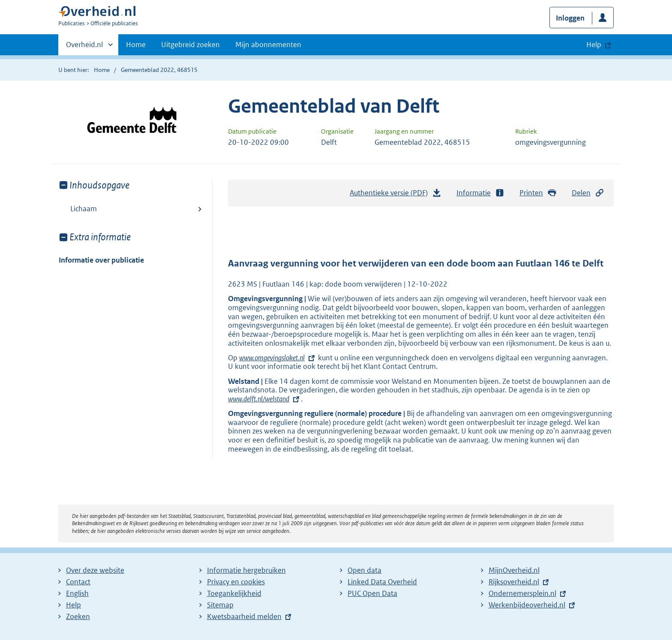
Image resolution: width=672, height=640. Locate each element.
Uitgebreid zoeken (190, 45)
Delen (588, 193)
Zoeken (78, 616)
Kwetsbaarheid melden (244, 616)
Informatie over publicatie (101, 260)
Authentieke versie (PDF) (396, 195)
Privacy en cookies (236, 582)
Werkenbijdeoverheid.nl (527, 605)
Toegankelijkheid (234, 593)
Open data (364, 570)
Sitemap (220, 605)
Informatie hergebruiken (246, 570)
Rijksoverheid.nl (514, 582)
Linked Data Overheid (382, 582)
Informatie (480, 193)
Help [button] (594, 45)
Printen (538, 193)
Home (136, 45)
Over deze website (95, 570)
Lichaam (84, 209)
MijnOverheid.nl (514, 570)
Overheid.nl (84, 47)
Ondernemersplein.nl (522, 593)
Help (73, 605)
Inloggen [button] (570, 18)
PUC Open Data (372, 593)
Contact (78, 582)
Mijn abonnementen (268, 45)
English (77, 593)
